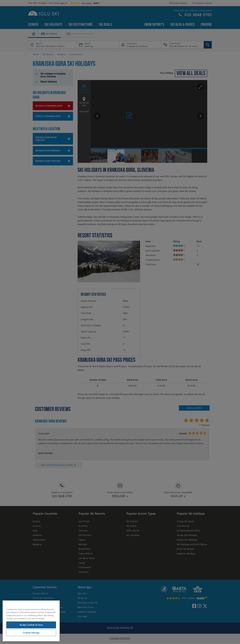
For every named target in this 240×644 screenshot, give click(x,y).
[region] (31, 621)
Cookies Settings (31, 633)
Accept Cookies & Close (31, 625)
